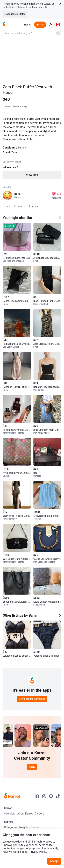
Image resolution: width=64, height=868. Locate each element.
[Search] (58, 33)
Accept (54, 861)
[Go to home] (4, 25)
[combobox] (29, 33)
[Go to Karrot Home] (12, 796)
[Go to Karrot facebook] (37, 796)
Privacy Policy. (38, 852)
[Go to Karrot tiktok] (58, 796)
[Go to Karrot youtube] (51, 796)
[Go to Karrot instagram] (44, 796)
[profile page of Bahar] (8, 196)
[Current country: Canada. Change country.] (58, 25)
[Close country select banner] (60, 4)
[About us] (50, 25)
